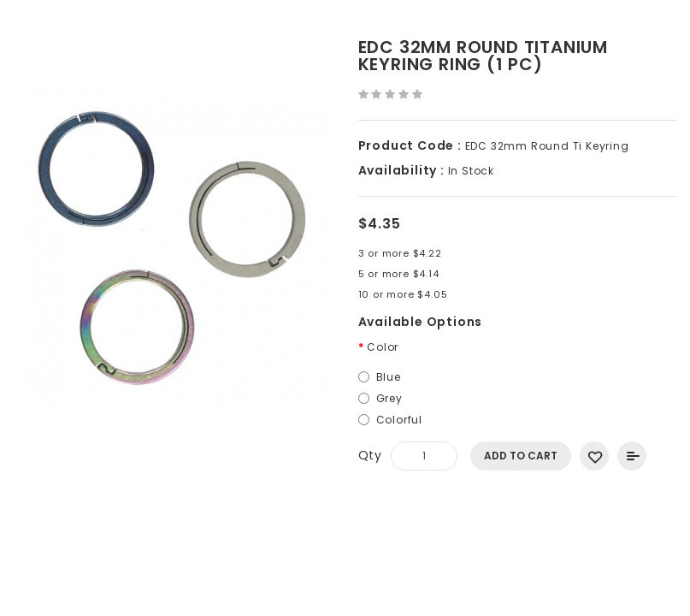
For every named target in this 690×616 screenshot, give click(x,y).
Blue (389, 377)
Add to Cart (521, 456)
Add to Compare (632, 456)
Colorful (399, 420)
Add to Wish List (594, 456)
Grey (389, 398)
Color (383, 347)
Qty (370, 455)
